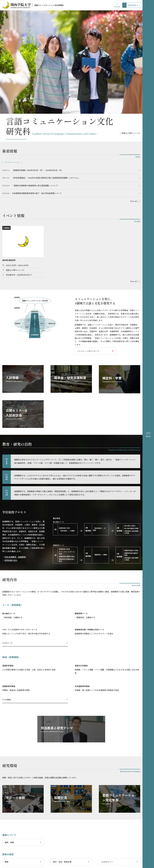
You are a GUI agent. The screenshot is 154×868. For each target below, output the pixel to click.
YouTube (80, 858)
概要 (7, 762)
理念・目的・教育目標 (62, 762)
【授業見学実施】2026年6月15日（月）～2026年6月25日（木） (38, 70)
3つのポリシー (107, 762)
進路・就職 (9, 742)
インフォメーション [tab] (12, 62)
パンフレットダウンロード (88, 251)
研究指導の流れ (11, 460)
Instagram (67, 858)
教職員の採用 (133, 864)
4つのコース (7, 543)
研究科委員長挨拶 (12, 771)
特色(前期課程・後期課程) (15, 457)
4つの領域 (6, 600)
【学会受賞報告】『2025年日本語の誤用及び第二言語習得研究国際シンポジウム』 (46, 78)
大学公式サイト (134, 5)
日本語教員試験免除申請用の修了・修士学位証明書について (37, 93)
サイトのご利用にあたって (96, 864)
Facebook (54, 858)
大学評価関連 (117, 864)
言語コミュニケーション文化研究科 (49, 5)
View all (133, 101)
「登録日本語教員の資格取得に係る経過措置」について (35, 85)
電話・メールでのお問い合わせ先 (19, 791)
